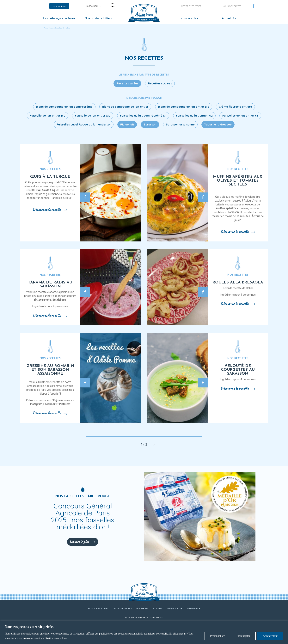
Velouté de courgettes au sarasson (238, 370)
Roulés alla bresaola (238, 283)
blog (54, 400)
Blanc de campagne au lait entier (125, 107)
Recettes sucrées (160, 83)
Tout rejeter (244, 636)
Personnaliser (217, 636)
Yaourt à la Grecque (218, 125)
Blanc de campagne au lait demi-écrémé (64, 107)
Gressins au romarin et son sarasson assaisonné (50, 370)
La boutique (59, 6)
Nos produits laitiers (99, 18)
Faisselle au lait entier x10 (93, 116)
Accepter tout (270, 636)
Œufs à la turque (50, 177)
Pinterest (65, 404)
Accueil (46, 28)
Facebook (49, 404)
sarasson (233, 212)
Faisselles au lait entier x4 (240, 116)
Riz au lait (127, 125)
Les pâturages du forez (59, 18)
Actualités (229, 18)
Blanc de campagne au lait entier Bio (184, 107)
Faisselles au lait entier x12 (194, 116)
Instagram (36, 404)
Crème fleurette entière (235, 107)
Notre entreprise (191, 6)
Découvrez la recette (50, 210)
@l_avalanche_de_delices (50, 300)
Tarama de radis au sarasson (50, 284)
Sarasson (150, 125)
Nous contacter (232, 6)
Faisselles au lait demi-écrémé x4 (143, 116)
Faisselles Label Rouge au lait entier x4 (84, 125)
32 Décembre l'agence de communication (144, 617)
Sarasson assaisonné (180, 125)
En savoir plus (83, 541)
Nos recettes (189, 18)
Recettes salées (127, 83)
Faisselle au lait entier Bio (48, 116)
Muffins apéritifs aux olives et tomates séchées (238, 181)
